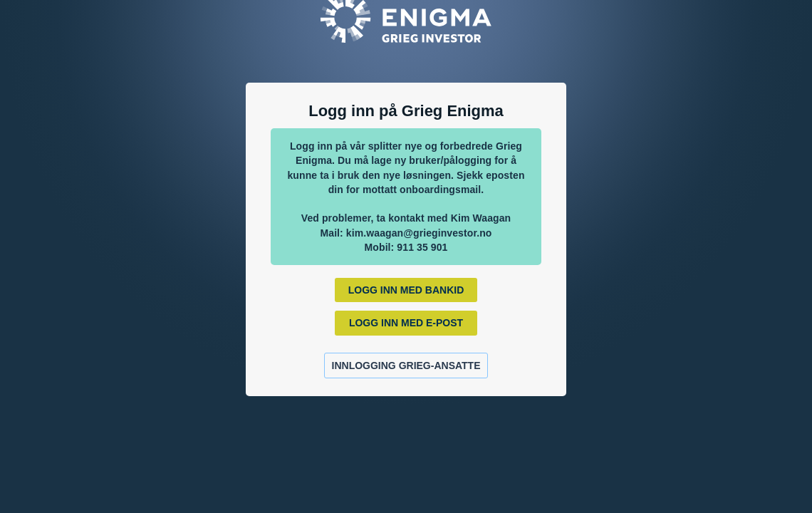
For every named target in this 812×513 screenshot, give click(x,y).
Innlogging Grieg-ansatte (406, 366)
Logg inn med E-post (406, 323)
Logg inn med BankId (406, 290)
